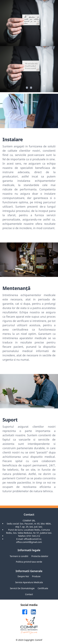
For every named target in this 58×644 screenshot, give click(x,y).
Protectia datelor (40, 556)
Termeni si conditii (19, 556)
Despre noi (23, 576)
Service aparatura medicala (29, 582)
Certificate (43, 588)
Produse (36, 576)
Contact (29, 594)
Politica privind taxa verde (29, 562)
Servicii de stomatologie (22, 588)
